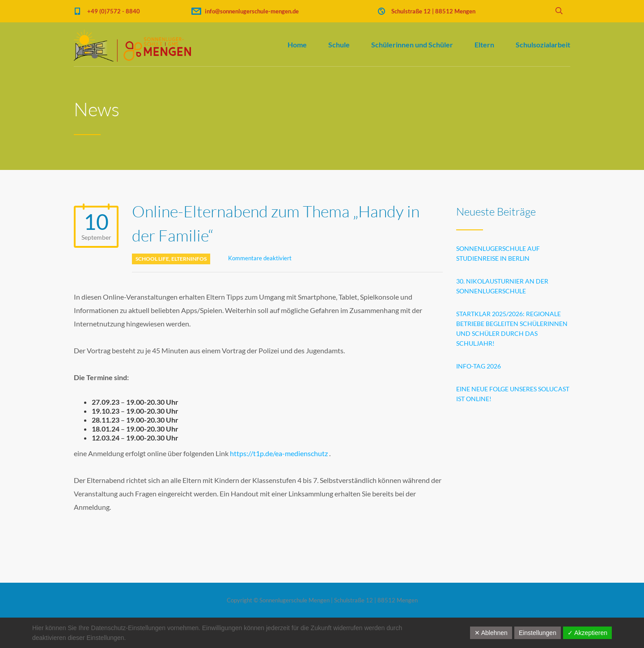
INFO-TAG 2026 (479, 366)
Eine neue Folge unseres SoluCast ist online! (513, 394)
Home (297, 44)
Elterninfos (189, 259)
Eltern (484, 44)
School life (152, 259)
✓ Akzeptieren (587, 633)
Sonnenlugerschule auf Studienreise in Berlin (498, 253)
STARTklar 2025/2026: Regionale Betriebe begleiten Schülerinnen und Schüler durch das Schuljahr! (512, 328)
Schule (339, 44)
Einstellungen (538, 633)
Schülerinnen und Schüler (412, 44)
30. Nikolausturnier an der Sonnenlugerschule (502, 286)
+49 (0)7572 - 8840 (114, 11)
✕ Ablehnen (491, 633)
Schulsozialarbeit (543, 44)
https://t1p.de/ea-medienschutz (279, 453)
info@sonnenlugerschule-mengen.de (252, 11)
